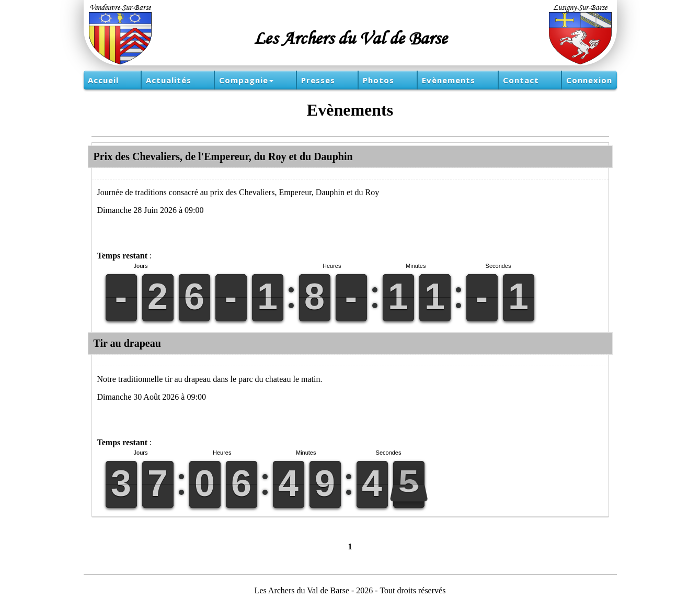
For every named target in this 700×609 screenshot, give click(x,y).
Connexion (589, 80)
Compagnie (246, 80)
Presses (318, 80)
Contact (521, 80)
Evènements (449, 80)
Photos (378, 80)
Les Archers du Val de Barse (350, 38)
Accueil (103, 80)
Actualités (169, 80)
